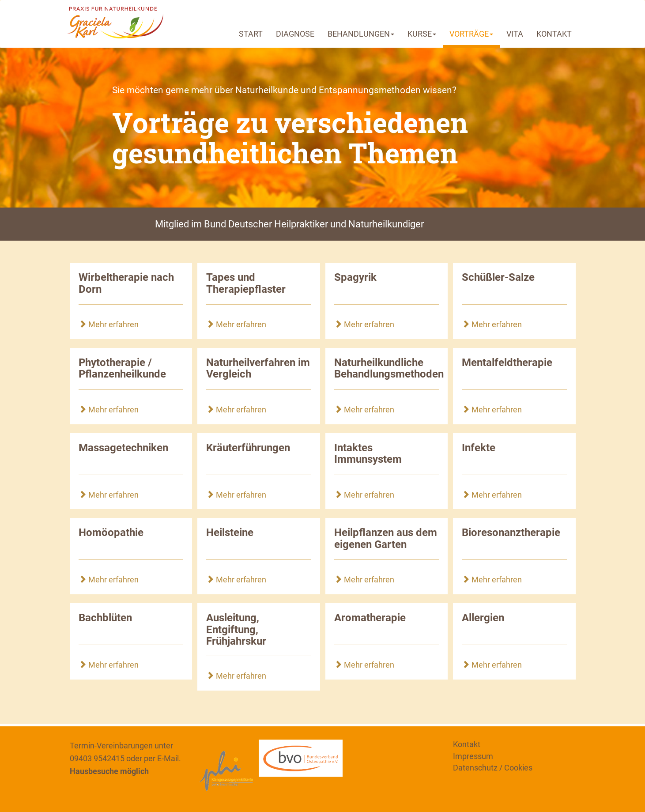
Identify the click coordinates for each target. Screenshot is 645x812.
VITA (515, 34)
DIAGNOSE (295, 34)
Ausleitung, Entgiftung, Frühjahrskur (236, 629)
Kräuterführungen (248, 448)
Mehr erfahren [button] (109, 324)
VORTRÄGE (471, 34)
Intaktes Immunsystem (368, 453)
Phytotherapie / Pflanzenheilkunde (122, 368)
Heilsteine (230, 533)
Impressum (473, 756)
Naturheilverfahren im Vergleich (258, 368)
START (251, 34)
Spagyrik (355, 277)
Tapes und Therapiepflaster (246, 283)
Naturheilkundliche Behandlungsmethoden (389, 368)
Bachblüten (105, 618)
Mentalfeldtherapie (507, 363)
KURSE (422, 34)
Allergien (483, 618)
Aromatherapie (370, 618)
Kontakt (467, 744)
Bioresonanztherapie (511, 533)
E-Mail (168, 758)
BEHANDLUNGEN (361, 34)
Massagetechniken (123, 448)
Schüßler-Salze (498, 277)
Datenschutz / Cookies (493, 768)
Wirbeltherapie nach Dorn (126, 283)
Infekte (479, 448)
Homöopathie (111, 533)
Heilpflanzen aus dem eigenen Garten (386, 538)
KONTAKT (554, 34)
